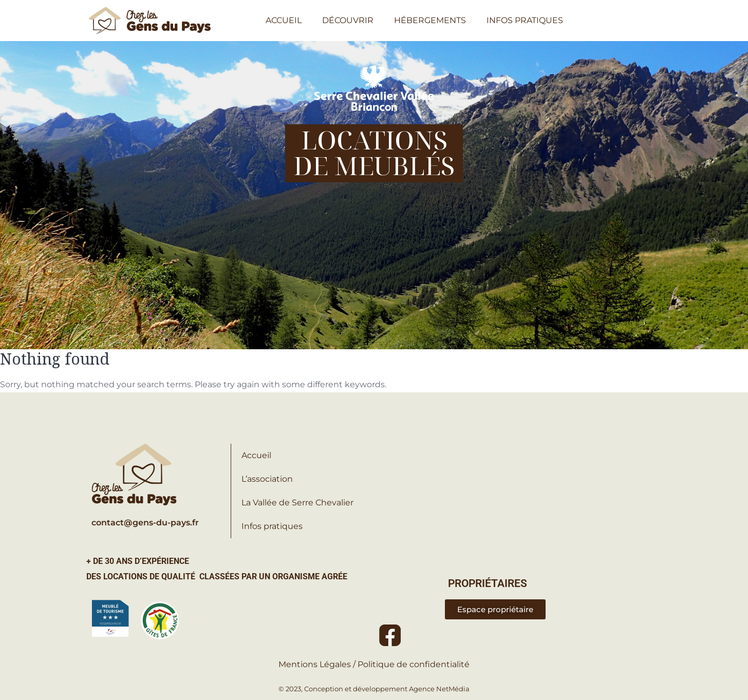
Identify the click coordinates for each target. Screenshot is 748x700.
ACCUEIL (284, 20)
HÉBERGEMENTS (430, 20)
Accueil (256, 455)
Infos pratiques (272, 526)
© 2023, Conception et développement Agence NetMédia (374, 689)
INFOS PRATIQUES (525, 20)
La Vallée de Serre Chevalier (297, 503)
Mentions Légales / (318, 664)
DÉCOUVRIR (348, 20)
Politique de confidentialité (414, 664)
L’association (267, 479)
